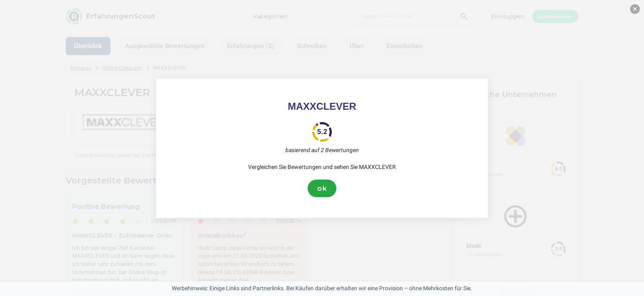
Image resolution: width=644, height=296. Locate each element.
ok (322, 188)
